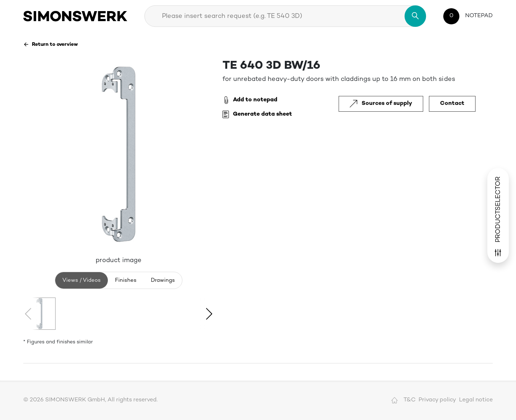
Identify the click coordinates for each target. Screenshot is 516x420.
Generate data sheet (257, 115)
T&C (410, 400)
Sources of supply (381, 104)
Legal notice (476, 400)
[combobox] (285, 16)
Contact (452, 104)
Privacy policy (437, 400)
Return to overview (51, 44)
